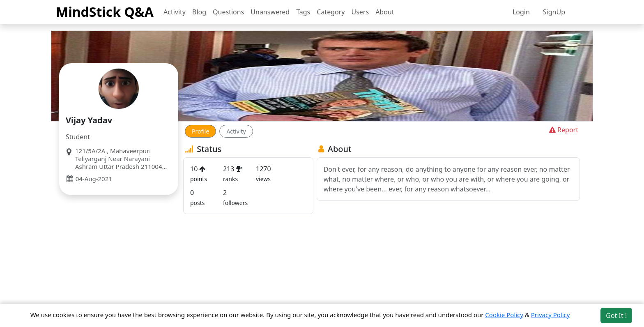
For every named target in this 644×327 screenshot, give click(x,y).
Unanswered (270, 12)
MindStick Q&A (105, 12)
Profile (200, 131)
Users (360, 12)
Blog (199, 12)
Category (331, 12)
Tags (303, 12)
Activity (175, 12)
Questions (228, 12)
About (385, 12)
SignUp (554, 12)
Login (521, 12)
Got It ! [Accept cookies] (616, 315)
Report (563, 130)
